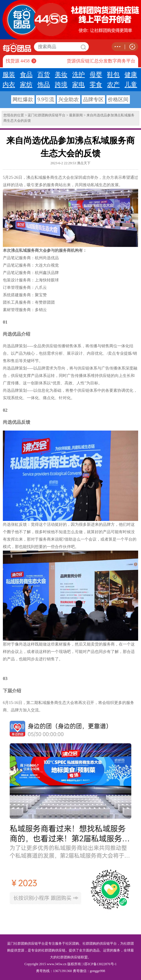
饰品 (44, 85)
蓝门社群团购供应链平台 (47, 115)
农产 (113, 85)
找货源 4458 (18, 61)
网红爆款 (23, 100)
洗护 (78, 75)
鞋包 (113, 75)
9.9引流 (46, 100)
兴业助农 (69, 100)
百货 (44, 75)
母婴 (96, 75)
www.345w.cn (57, 964)
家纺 (26, 85)
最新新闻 (76, 115)
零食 (96, 85)
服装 (9, 75)
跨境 (61, 85)
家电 (78, 85)
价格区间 (118, 100)
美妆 (61, 75)
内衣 (9, 85)
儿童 (131, 85)
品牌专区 (93, 100)
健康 (131, 75)
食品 (26, 75)
